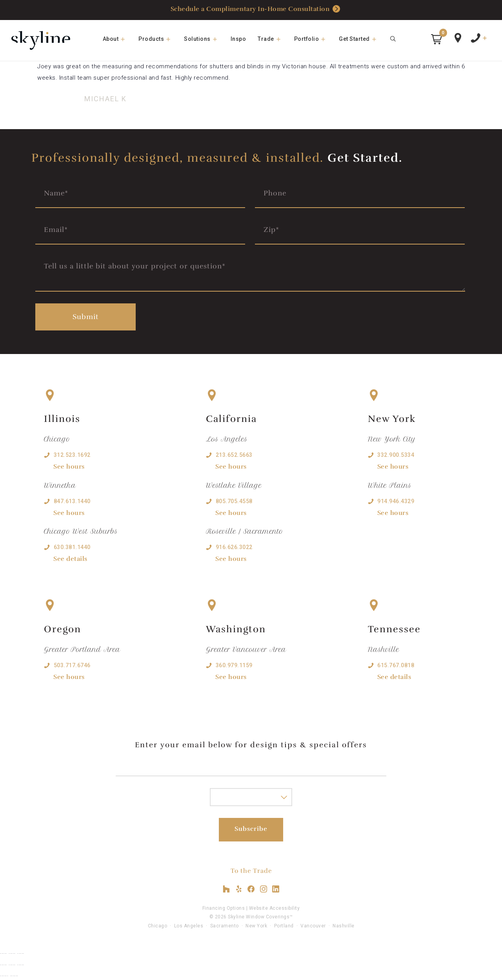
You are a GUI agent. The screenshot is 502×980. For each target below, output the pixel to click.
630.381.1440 (72, 547)
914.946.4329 (396, 501)
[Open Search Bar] (393, 39)
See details (70, 559)
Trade (273, 39)
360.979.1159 (234, 665)
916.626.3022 (234, 547)
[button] (437, 39)
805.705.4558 (234, 501)
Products (158, 39)
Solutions (204, 39)
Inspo (238, 39)
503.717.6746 (72, 665)
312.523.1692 (72, 455)
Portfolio (314, 39)
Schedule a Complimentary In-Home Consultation (256, 9)
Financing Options (224, 908)
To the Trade (251, 871)
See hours (69, 467)
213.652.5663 (234, 455)
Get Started (361, 39)
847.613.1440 (72, 501)
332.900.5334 (396, 455)
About (118, 39)
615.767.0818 (396, 665)
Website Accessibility (275, 908)
